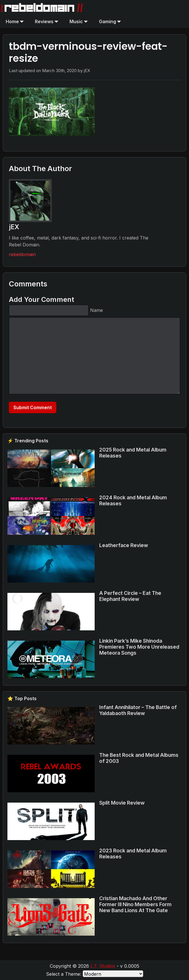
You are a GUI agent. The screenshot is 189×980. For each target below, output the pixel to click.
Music (78, 21)
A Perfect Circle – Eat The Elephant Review (130, 596)
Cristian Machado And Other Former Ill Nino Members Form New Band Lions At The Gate (135, 904)
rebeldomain (22, 254)
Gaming (110, 21)
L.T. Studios (103, 966)
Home (15, 21)
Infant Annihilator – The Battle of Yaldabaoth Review (138, 710)
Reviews (46, 21)
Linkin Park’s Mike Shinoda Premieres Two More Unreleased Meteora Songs (139, 647)
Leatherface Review (124, 545)
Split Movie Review (122, 803)
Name (97, 310)
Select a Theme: (64, 974)
